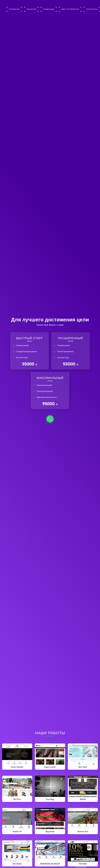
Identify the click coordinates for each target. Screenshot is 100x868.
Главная (14, 9)
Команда (49, 9)
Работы (32, 9)
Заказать (92, 9)
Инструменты (70, 9)
